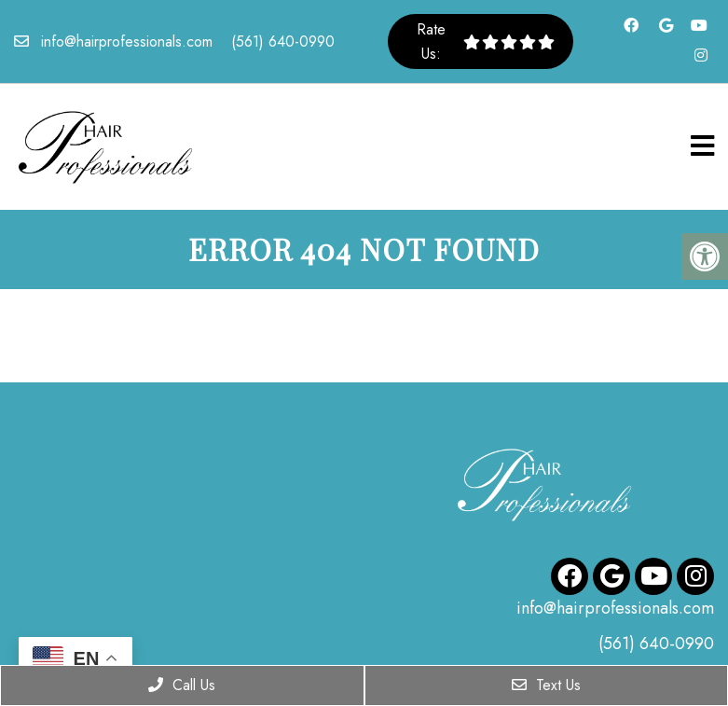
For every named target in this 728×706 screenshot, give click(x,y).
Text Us (546, 685)
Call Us (182, 685)
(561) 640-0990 (283, 42)
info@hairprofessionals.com (127, 42)
